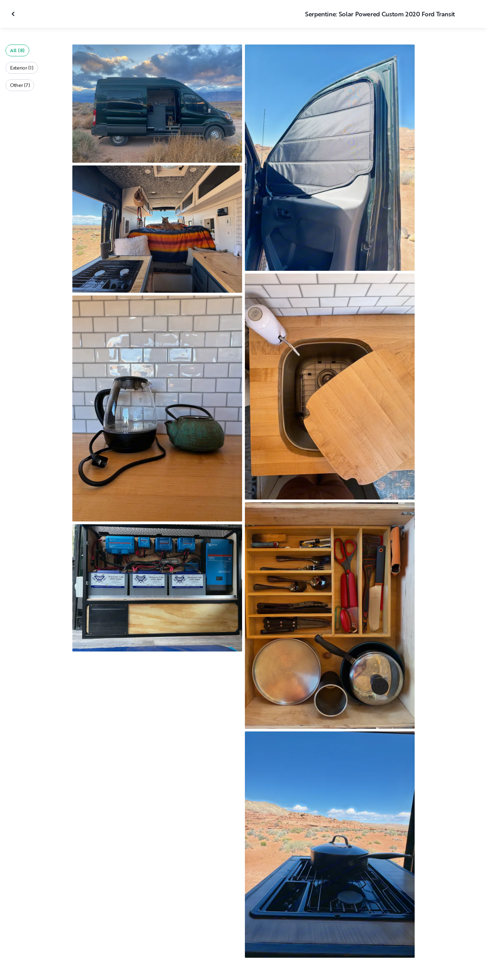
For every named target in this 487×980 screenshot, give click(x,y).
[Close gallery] (14, 14)
